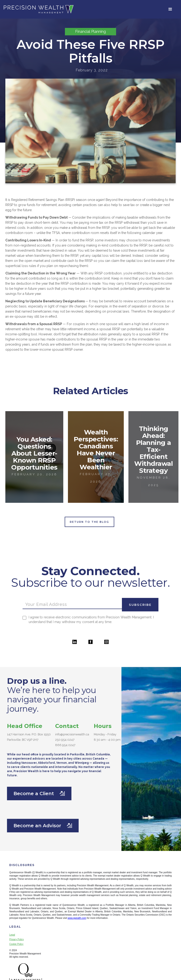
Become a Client (39, 788)
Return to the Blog (89, 522)
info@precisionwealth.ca (72, 729)
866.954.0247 (65, 739)
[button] (170, 9)
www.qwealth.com (77, 918)
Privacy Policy (17, 939)
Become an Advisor (43, 820)
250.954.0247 (65, 734)
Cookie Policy (16, 944)
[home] (39, 9)
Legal (12, 935)
